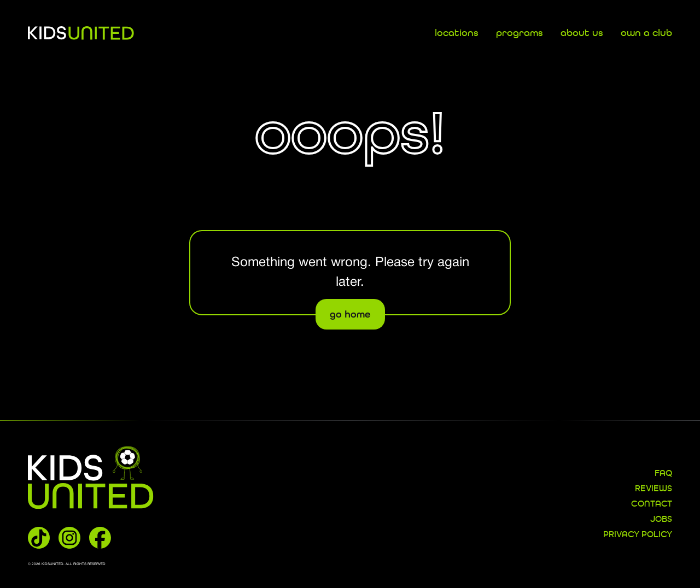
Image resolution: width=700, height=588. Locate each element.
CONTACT (652, 504)
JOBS (661, 520)
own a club (646, 33)
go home (350, 314)
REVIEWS (654, 489)
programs (520, 33)
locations (457, 33)
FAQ (663, 474)
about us (582, 33)
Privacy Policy (638, 535)
